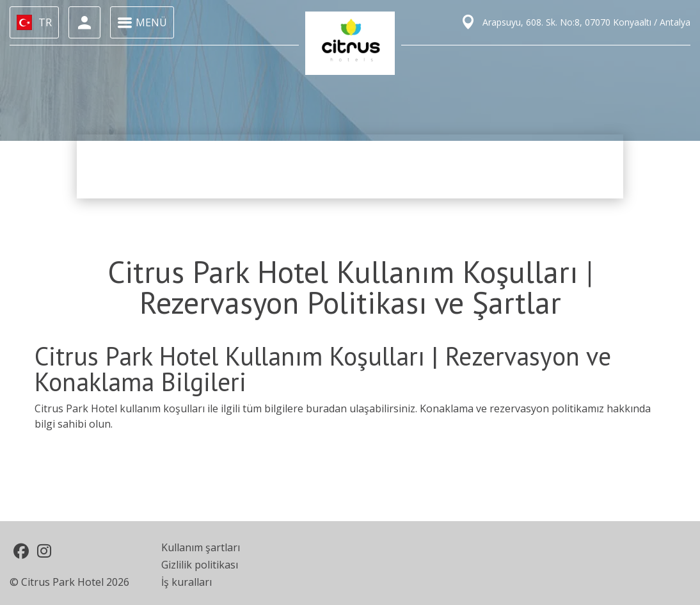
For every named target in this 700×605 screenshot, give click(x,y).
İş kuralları (187, 582)
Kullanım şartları (201, 547)
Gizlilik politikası (200, 565)
